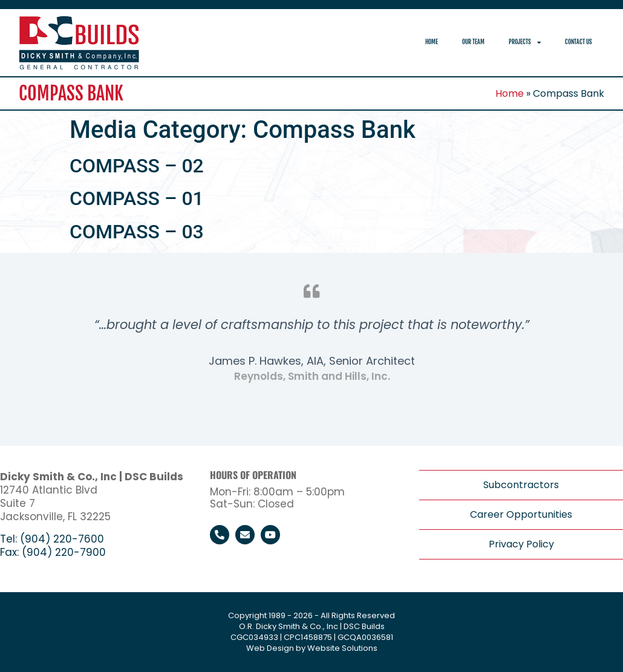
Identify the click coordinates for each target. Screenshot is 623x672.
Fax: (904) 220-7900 (53, 552)
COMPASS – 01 (137, 198)
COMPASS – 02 (137, 166)
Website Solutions (342, 648)
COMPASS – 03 (137, 232)
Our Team (473, 42)
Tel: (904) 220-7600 (52, 539)
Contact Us (579, 42)
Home (432, 42)
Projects (525, 42)
